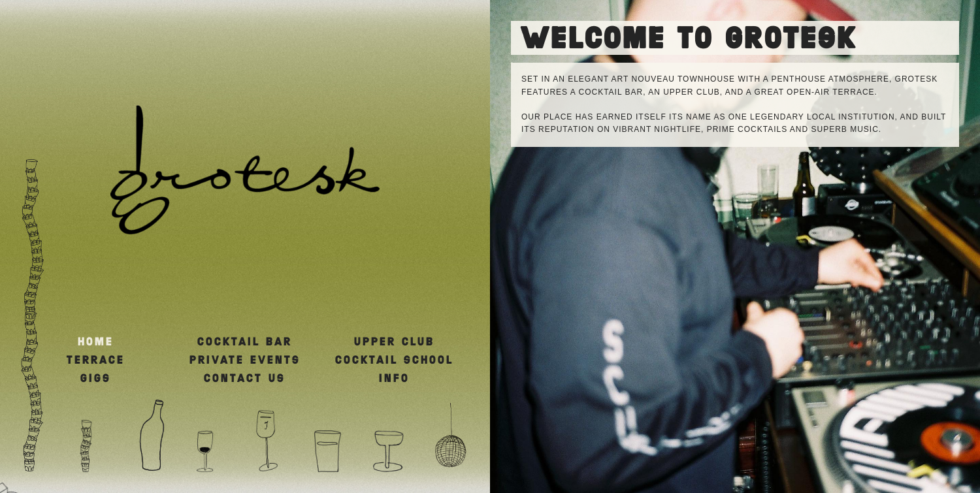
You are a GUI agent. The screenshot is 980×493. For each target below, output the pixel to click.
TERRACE (96, 360)
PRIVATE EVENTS (245, 360)
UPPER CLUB (394, 342)
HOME (96, 342)
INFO (394, 379)
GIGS (96, 379)
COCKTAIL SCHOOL (394, 360)
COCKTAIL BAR (245, 342)
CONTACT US (245, 379)
